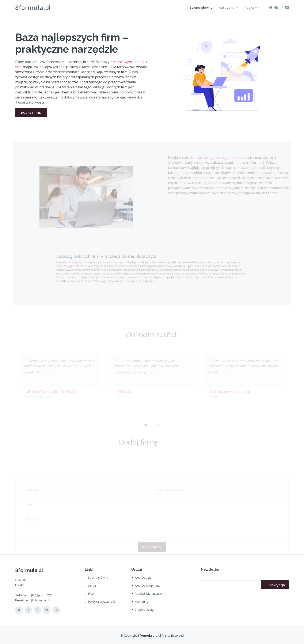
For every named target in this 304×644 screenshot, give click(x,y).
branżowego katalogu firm (221, 158)
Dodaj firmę (31, 115)
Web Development (147, 586)
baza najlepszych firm (88, 263)
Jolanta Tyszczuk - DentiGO (51, 395)
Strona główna (201, 7)
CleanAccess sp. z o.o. (231, 395)
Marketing (141, 602)
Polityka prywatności (102, 602)
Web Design (143, 578)
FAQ (91, 594)
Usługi (92, 586)
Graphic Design (145, 610)
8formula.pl (33, 8)
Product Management (149, 594)
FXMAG (124, 395)
